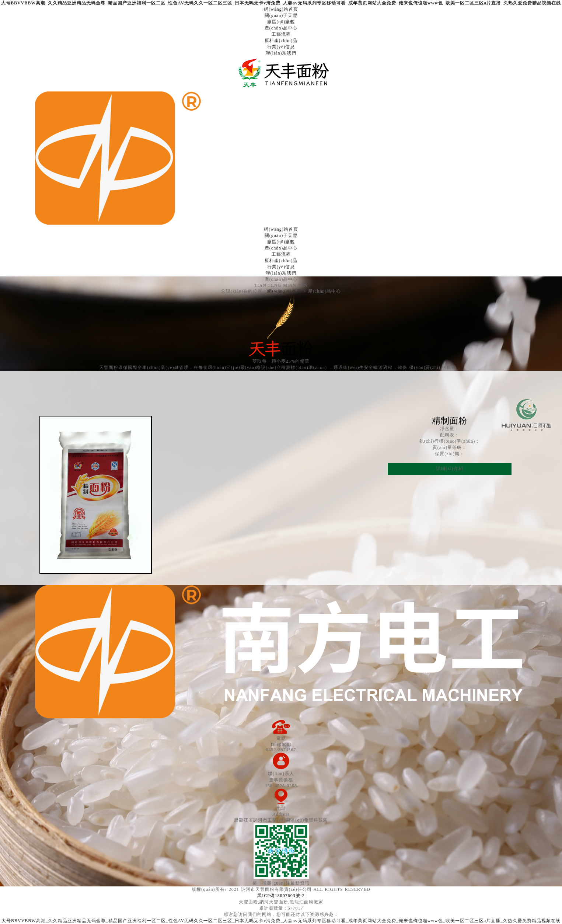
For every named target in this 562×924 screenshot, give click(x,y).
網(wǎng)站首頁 (284, 291)
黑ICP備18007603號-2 (281, 896)
